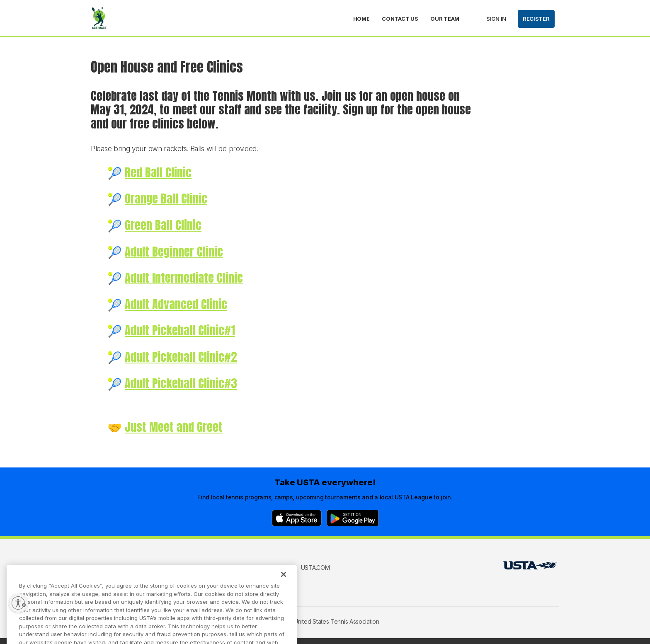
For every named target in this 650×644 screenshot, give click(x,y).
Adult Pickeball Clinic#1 (180, 330)
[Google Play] (353, 518)
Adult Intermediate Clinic (184, 278)
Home (361, 19)
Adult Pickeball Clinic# (178, 357)
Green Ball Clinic (163, 225)
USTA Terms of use (224, 568)
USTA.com (315, 568)
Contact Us (400, 19)
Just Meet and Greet (174, 427)
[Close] (284, 582)
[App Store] (297, 518)
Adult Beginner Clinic (174, 252)
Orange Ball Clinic (166, 199)
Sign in (496, 19)
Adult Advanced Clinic (176, 304)
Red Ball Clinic (158, 172)
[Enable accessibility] (18, 603)
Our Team (445, 19)
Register (536, 19)
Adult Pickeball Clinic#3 (181, 383)
